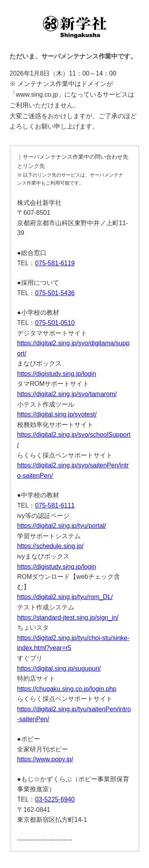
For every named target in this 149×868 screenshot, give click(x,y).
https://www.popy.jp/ (45, 759)
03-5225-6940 (55, 799)
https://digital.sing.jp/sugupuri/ (59, 669)
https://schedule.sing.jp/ (50, 546)
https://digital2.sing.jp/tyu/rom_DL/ (65, 597)
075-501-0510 (55, 323)
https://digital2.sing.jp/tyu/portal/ (62, 526)
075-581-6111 (55, 505)
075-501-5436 (55, 293)
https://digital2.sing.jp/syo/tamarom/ (67, 394)
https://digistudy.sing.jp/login (57, 374)
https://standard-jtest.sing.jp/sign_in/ (68, 618)
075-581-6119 (55, 263)
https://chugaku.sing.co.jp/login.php (67, 689)
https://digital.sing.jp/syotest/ (57, 414)
